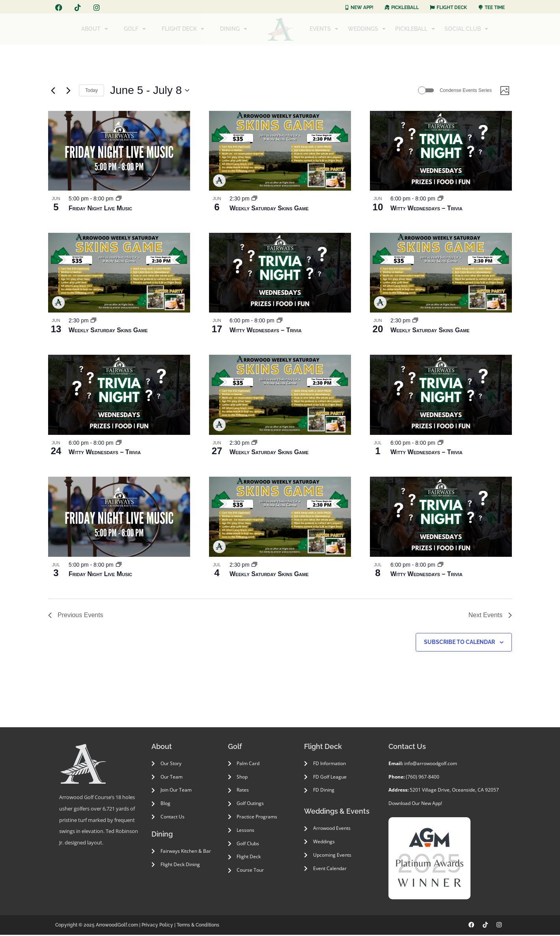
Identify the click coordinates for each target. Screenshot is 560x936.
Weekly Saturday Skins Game (269, 209)
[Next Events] (68, 91)
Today (91, 91)
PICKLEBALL (415, 29)
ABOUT (95, 29)
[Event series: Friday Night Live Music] (119, 200)
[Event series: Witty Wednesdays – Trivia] (441, 200)
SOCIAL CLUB (466, 29)
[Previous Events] (53, 91)
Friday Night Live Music (100, 209)
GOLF (135, 29)
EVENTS (324, 29)
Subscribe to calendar (459, 643)
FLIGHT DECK (183, 29)
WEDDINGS (367, 29)
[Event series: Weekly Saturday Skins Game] (254, 200)
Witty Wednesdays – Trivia (427, 209)
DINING (234, 29)
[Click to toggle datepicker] (150, 91)
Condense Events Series (463, 91)
